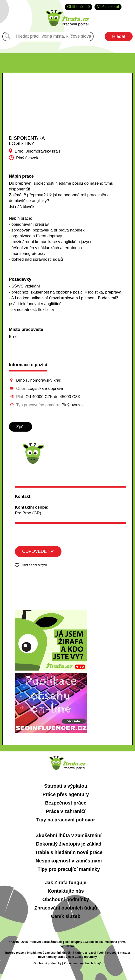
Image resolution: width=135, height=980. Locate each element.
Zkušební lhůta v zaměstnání (69, 835)
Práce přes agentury (66, 794)
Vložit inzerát (108, 7)
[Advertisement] (38, 109)
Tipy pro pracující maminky (69, 869)
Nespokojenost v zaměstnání (69, 861)
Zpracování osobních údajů (66, 908)
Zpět (20, 427)
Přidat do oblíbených (34, 565)
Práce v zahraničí (66, 811)
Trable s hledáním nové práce (69, 852)
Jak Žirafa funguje (66, 882)
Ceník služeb (66, 916)
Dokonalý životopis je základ (69, 844)
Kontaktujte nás (66, 891)
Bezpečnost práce (66, 803)
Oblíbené (79, 7)
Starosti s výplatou (66, 786)
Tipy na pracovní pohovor (66, 820)
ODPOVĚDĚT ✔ (38, 551)
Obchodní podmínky (66, 899)
